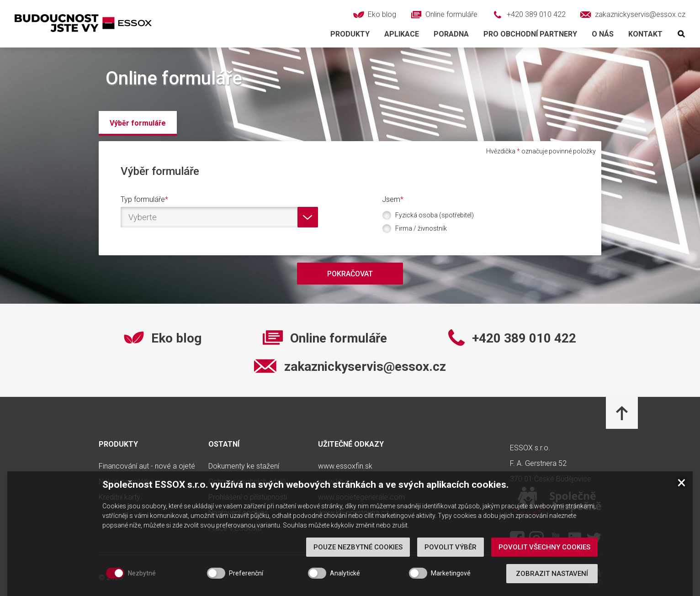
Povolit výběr (451, 557)
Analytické (345, 583)
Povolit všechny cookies (544, 557)
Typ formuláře (143, 199)
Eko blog (176, 338)
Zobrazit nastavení (552, 584)
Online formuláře (339, 338)
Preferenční (246, 583)
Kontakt (645, 34)
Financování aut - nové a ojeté (147, 466)
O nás (603, 34)
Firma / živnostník (419, 229)
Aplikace (402, 34)
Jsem (391, 199)
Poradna (451, 34)
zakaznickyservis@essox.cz (365, 367)
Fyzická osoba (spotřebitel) (433, 215)
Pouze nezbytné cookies (358, 557)
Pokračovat (350, 274)
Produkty (350, 34)
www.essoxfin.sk (345, 466)
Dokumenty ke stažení (244, 466)
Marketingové (451, 583)
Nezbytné (142, 583)
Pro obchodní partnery (530, 34)
